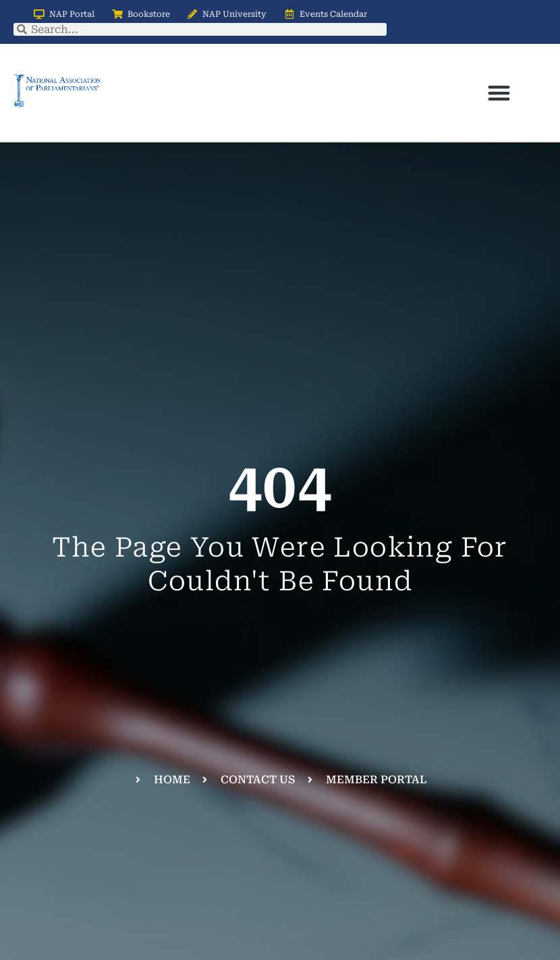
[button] (499, 93)
